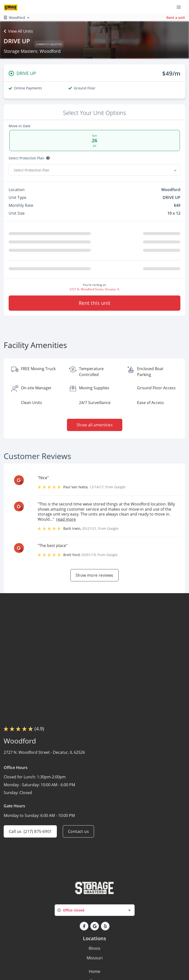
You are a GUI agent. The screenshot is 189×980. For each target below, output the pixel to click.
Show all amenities (94, 425)
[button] (84, 926)
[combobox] (94, 170)
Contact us (78, 831)
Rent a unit (176, 18)
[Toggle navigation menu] (181, 7)
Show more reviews (94, 575)
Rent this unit (95, 303)
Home (94, 971)
